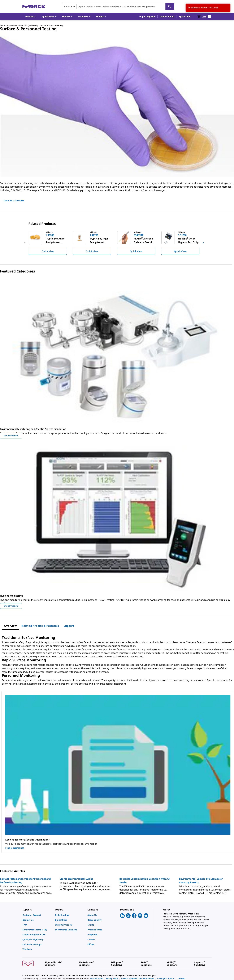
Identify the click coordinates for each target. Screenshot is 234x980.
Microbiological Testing (29, 25)
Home (2, 25)
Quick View (48, 251)
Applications (12, 25)
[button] (147, 17)
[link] (37, 915)
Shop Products (11, 436)
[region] (117, 243)
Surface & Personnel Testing (51, 25)
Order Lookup (167, 16)
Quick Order (185, 16)
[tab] (10, 626)
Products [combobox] (68, 6)
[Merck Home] (34, 6)
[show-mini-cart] (204, 17)
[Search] (170, 7)
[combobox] (118, 7)
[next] (203, 243)
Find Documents (15, 848)
